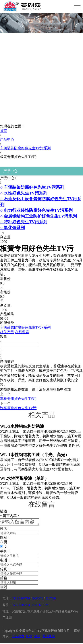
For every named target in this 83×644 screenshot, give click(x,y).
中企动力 (18, 637)
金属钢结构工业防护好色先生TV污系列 (39, 216)
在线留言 (22, 332)
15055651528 (40, 606)
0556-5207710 (21, 600)
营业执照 (49, 637)
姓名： (5, 530)
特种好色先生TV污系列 (24, 222)
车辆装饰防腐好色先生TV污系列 (32, 187)
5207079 (38, 600)
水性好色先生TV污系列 (24, 193)
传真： (5, 570)
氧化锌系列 (13, 228)
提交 (3, 588)
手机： (5, 553)
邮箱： (5, 579)
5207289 (51, 600)
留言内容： (10, 516)
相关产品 (7, 332)
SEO (37, 637)
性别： (5, 539)
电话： (5, 561)
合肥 (29, 637)
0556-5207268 (21, 606)
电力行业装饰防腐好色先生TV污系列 (36, 210)
